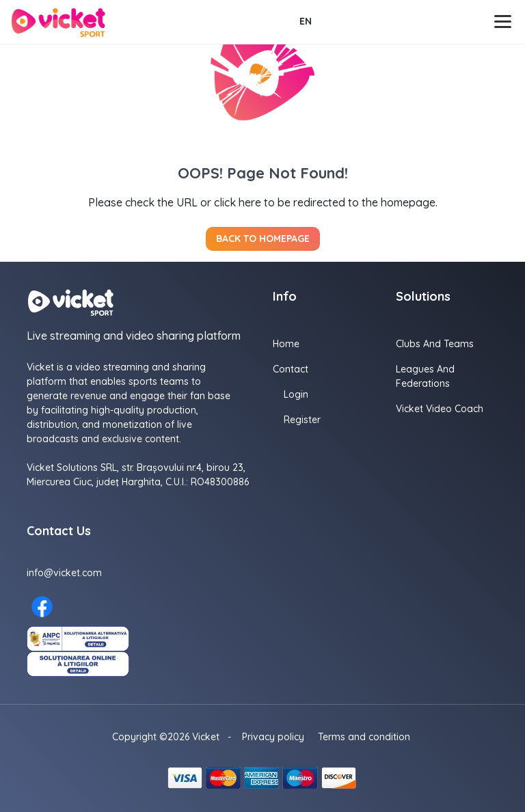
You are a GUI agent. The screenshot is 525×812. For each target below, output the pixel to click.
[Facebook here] (42, 607)
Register (302, 420)
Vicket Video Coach (440, 409)
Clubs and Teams (435, 344)
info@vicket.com (64, 573)
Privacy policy (273, 737)
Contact (291, 369)
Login (296, 394)
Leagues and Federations (425, 376)
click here (238, 202)
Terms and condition (364, 737)
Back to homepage (263, 239)
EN (306, 21)
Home (286, 344)
